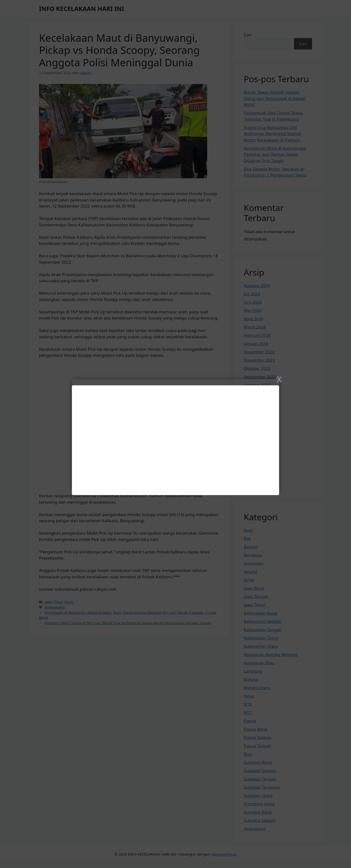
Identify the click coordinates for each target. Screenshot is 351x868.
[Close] (175, 434)
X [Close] (279, 379)
